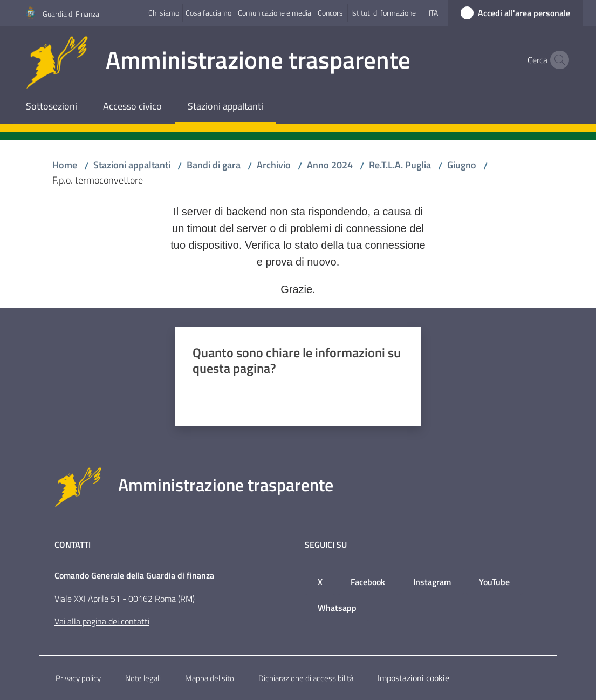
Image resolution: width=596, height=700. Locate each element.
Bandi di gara (214, 165)
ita (433, 13)
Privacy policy (78, 678)
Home (65, 165)
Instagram (432, 582)
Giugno (462, 165)
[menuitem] (52, 107)
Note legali (143, 678)
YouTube (494, 582)
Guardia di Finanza (71, 14)
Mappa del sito (210, 678)
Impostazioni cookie (413, 678)
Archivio (274, 165)
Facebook (368, 582)
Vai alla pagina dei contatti (102, 621)
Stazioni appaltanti (132, 165)
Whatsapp (337, 608)
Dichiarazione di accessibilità (306, 678)
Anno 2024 (330, 165)
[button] (557, 60)
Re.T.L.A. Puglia (400, 165)
